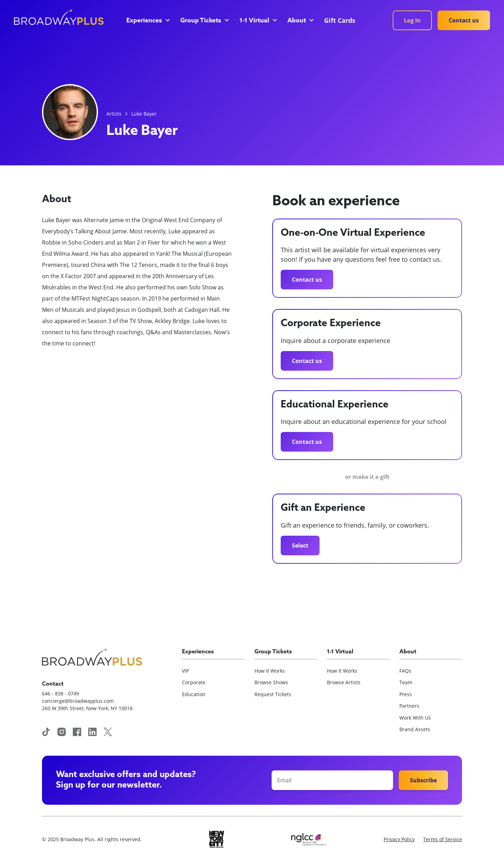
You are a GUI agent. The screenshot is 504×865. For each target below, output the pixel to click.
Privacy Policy (399, 839)
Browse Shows (271, 682)
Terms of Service (443, 839)
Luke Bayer (144, 114)
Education (194, 694)
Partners (409, 706)
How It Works (270, 671)
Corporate (194, 682)
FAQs (405, 671)
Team (406, 682)
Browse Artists (344, 682)
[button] (148, 21)
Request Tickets (273, 694)
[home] (59, 17)
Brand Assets (415, 729)
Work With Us (415, 718)
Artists (114, 114)
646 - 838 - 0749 (61, 694)
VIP (185, 671)
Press (406, 694)
